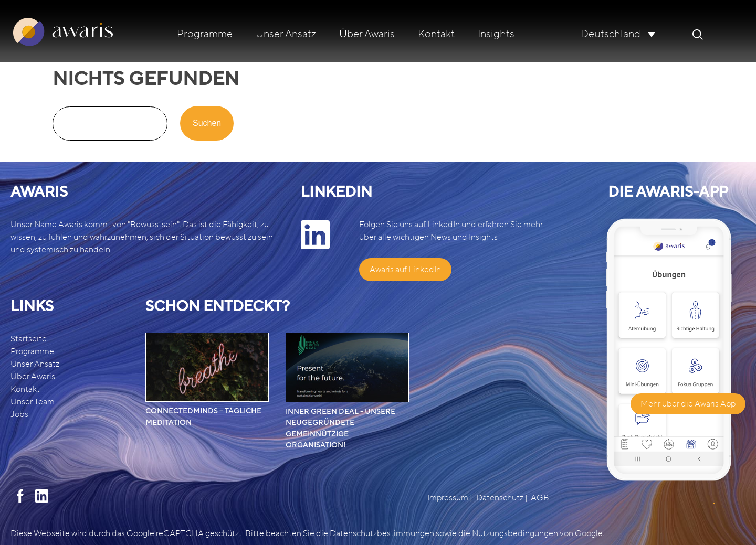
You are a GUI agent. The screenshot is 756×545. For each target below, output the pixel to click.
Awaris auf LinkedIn (405, 270)
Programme (205, 34)
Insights (496, 34)
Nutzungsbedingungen (515, 533)
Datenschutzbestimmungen (382, 533)
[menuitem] (618, 34)
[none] (618, 34)
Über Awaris (367, 34)
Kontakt (436, 34)
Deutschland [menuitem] (611, 35)
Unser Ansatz (286, 34)
